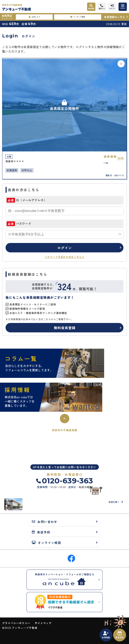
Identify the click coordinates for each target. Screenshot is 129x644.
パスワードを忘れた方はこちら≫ (64, 257)
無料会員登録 (65, 328)
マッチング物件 (78, 17)
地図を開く (114, 502)
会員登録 (106, 635)
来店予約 (119, 635)
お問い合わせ (45, 522)
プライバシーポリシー (16, 623)
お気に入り (34, 17)
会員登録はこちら (114, 17)
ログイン (64, 248)
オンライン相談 (46, 543)
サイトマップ (43, 623)
